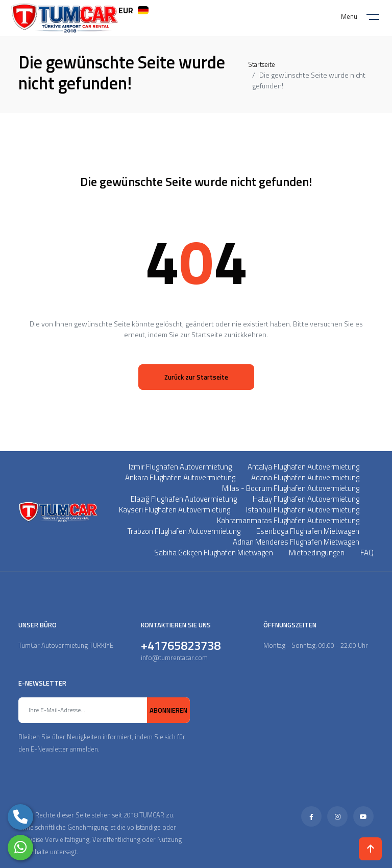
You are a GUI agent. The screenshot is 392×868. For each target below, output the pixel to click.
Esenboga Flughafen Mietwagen (308, 531)
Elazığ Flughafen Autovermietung (184, 499)
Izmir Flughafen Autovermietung (180, 467)
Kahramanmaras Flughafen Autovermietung (288, 520)
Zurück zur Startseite (196, 377)
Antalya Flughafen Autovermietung (303, 467)
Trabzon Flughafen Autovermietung (184, 531)
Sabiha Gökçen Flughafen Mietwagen (214, 553)
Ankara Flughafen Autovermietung (180, 477)
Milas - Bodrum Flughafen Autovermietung (291, 488)
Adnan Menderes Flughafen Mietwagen (296, 542)
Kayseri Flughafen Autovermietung (175, 510)
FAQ (367, 553)
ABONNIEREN (168, 710)
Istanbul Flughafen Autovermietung (303, 510)
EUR (126, 10)
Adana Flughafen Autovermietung (305, 477)
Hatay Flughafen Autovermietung (306, 499)
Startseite (262, 64)
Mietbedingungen (317, 553)
